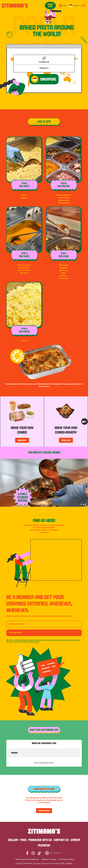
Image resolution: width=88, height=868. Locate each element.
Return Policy (49, 859)
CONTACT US (61, 840)
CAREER (75, 840)
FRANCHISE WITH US (40, 840)
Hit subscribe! (16, 633)
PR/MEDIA (44, 845)
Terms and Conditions (27, 859)
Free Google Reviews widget (44, 763)
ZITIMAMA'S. (27, 864)
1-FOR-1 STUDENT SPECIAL (23, 497)
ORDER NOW (22, 440)
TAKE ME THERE (44, 811)
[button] (81, 504)
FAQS (23, 840)
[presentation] (85, 422)
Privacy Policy (67, 859)
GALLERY (13, 840)
